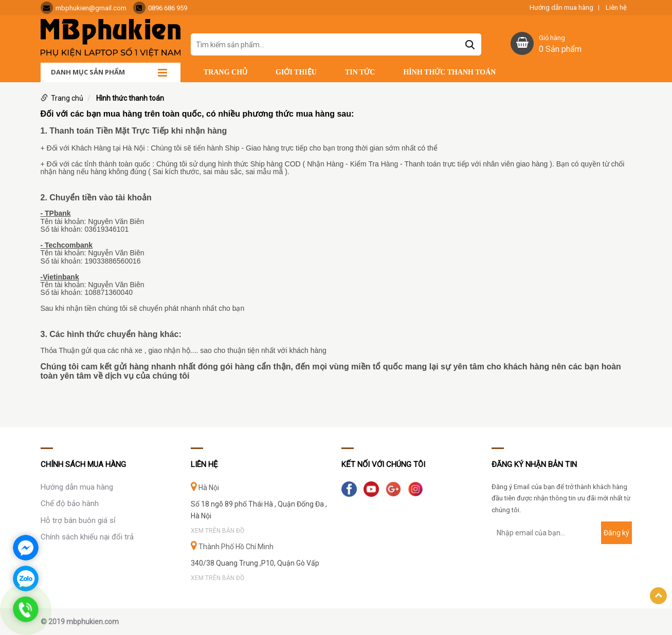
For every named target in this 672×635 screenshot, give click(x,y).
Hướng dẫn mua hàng (561, 8)
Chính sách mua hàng (83, 464)
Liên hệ (616, 8)
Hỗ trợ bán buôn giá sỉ (78, 520)
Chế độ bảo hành (70, 503)
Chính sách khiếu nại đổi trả (87, 537)
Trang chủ (225, 72)
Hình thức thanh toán (449, 72)
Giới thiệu (296, 72)
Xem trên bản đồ (217, 531)
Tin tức (360, 72)
